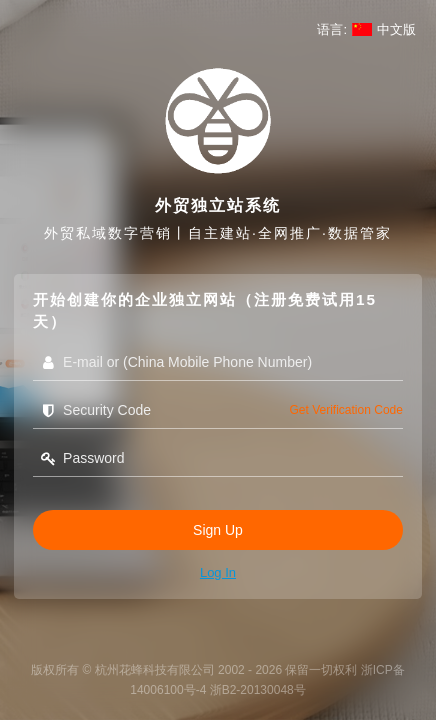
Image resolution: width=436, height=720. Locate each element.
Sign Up (218, 530)
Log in (218, 572)
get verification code (346, 410)
